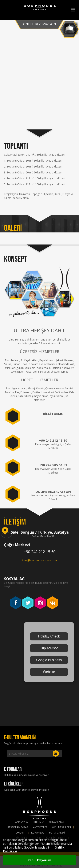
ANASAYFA (21, 822)
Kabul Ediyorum (39, 860)
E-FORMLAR (13, 769)
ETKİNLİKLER (14, 784)
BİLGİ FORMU (53, 414)
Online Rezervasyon (39, 24)
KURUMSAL (38, 833)
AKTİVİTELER (40, 827)
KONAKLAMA (56, 822)
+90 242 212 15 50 (53, 440)
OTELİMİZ (38, 822)
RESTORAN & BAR (18, 827)
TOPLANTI (20, 833)
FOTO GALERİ (57, 833)
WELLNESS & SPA (62, 827)
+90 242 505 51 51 (53, 465)
